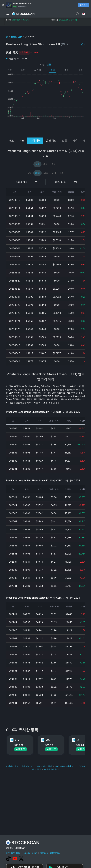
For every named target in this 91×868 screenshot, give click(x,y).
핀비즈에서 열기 (45, 766)
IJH (79, 740)
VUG (48, 740)
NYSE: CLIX (17, 37)
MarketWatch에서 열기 (65, 766)
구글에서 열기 (28, 766)
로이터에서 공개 (51, 769)
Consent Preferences (50, 853)
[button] (8, 14)
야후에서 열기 (12, 766)
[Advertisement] (46, 128)
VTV (17, 740)
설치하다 (84, 5)
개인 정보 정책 (13, 853)
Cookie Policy (30, 853)
